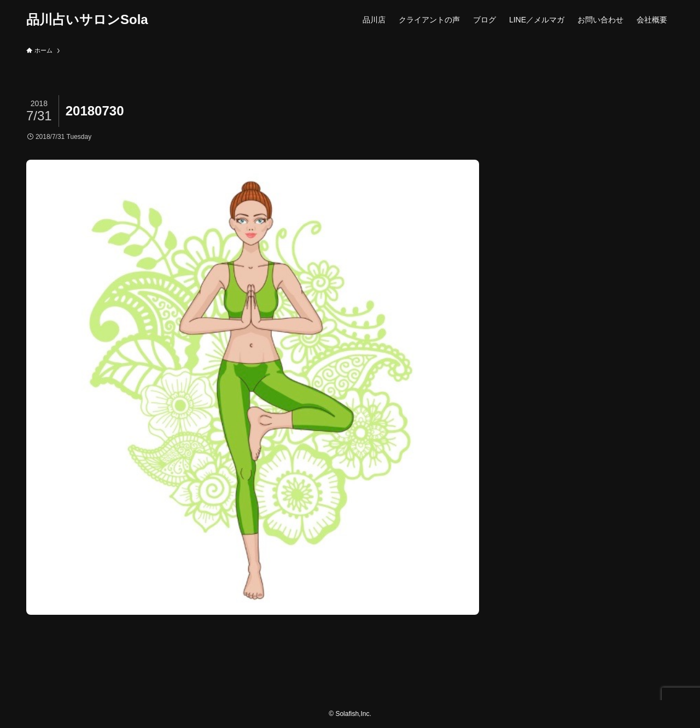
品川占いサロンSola (87, 20)
